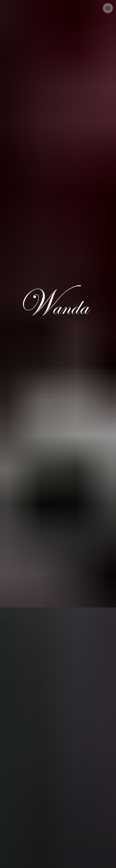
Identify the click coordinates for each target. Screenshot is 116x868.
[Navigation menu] (108, 8)
